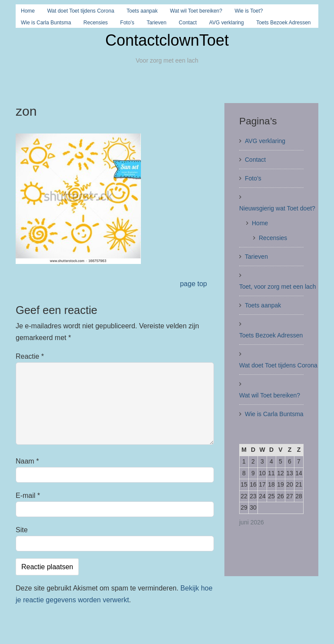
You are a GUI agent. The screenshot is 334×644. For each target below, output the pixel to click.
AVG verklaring (227, 23)
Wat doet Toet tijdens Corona (80, 11)
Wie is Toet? (249, 11)
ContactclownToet (167, 40)
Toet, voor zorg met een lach (278, 287)
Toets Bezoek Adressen (283, 23)
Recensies (96, 23)
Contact (188, 23)
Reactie (30, 356)
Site (22, 530)
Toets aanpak (142, 11)
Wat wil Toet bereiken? (196, 11)
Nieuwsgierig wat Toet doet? (277, 208)
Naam (27, 461)
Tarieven (156, 23)
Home (28, 11)
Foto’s (127, 23)
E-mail (28, 496)
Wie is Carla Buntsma (46, 23)
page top (194, 284)
